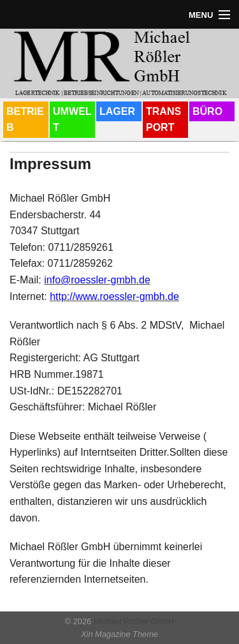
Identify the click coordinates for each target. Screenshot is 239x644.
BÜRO (207, 111)
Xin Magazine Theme (119, 634)
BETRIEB (25, 120)
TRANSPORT (163, 120)
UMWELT (72, 120)
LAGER (117, 111)
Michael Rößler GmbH (133, 621)
